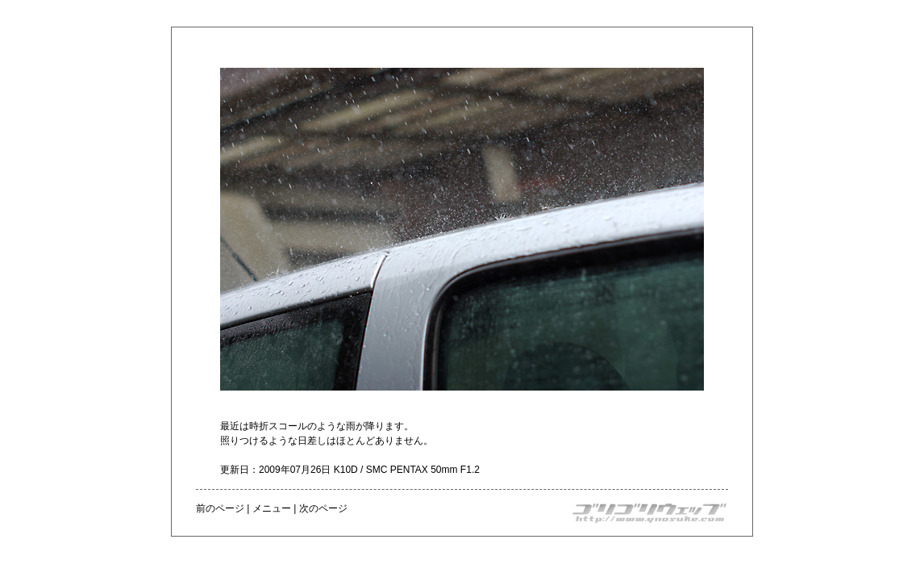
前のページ (220, 508)
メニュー (272, 508)
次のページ (323, 508)
